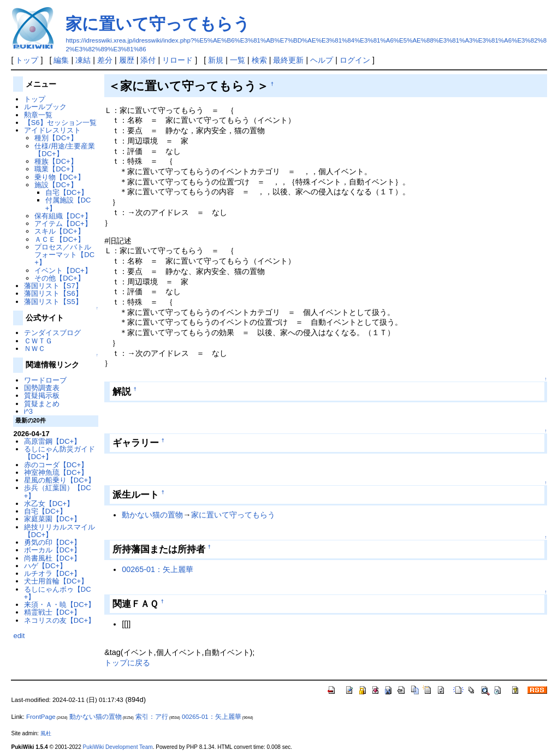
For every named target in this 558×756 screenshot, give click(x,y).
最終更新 (288, 60)
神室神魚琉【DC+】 (56, 472)
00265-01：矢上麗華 (158, 569)
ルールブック (45, 107)
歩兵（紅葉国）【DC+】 (58, 492)
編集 (61, 60)
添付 (148, 60)
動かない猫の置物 (152, 515)
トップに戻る (127, 663)
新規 (216, 60)
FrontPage (41, 717)
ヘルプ (322, 60)
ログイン (355, 60)
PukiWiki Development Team (118, 747)
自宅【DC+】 (67, 192)
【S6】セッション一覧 (60, 123)
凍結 (83, 60)
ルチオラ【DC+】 (52, 573)
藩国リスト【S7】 (53, 286)
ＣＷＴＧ (38, 341)
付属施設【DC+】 (68, 204)
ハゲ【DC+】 (45, 566)
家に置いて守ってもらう (158, 24)
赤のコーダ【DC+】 (56, 465)
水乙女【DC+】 (49, 504)
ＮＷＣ (35, 349)
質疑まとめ (42, 404)
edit (19, 636)
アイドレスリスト (52, 130)
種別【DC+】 (56, 138)
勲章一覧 (38, 115)
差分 (105, 60)
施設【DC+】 (56, 185)
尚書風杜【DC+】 (52, 558)
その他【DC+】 (59, 278)
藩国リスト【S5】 (53, 302)
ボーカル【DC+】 (52, 550)
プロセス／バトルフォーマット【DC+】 (64, 255)
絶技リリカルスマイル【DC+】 (60, 531)
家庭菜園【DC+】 (52, 519)
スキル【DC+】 (59, 231)
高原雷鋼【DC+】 (52, 441)
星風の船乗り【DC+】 (60, 480)
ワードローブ (45, 380)
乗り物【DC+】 (59, 177)
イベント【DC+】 (63, 270)
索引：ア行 (152, 717)
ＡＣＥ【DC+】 (59, 239)
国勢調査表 (42, 388)
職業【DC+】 (56, 169)
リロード (177, 60)
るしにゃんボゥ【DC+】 (58, 593)
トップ (27, 60)
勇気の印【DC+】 (52, 542)
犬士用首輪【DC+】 (56, 581)
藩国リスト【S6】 (53, 293)
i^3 (28, 411)
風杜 (46, 733)
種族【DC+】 (56, 161)
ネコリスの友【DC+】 (60, 620)
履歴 (127, 60)
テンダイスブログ (52, 333)
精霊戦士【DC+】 (52, 612)
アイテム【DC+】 (63, 224)
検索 (259, 60)
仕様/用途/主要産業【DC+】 (65, 150)
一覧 (238, 60)
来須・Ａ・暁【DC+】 (60, 605)
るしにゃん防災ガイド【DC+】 (60, 453)
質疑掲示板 (42, 395)
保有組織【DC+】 (63, 216)
